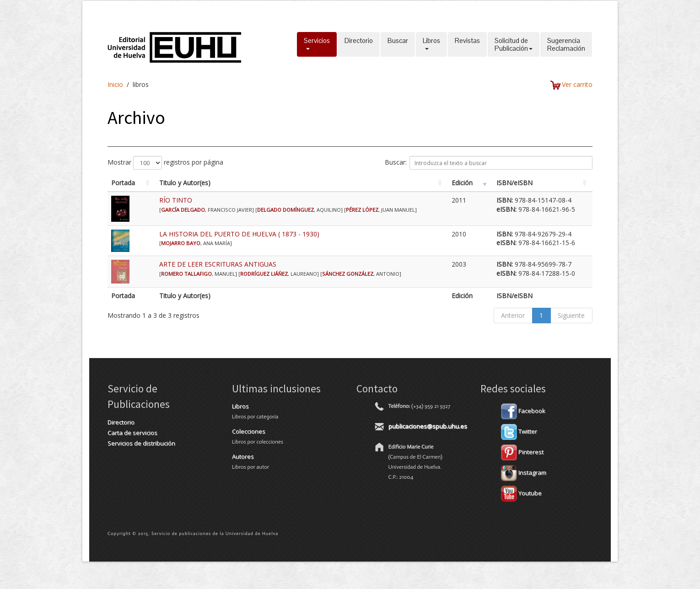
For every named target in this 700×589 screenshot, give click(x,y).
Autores (243, 456)
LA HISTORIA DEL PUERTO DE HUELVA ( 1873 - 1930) (239, 234)
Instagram (524, 472)
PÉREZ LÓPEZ (362, 210)
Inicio (115, 84)
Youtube (521, 493)
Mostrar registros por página (165, 163)
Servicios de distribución (141, 443)
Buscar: (489, 163)
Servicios (317, 44)
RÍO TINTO (176, 200)
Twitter (519, 431)
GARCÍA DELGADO (183, 210)
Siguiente (571, 315)
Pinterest (522, 452)
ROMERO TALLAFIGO (186, 274)
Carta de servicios (132, 433)
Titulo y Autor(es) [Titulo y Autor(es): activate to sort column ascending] (185, 183)
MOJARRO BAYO (181, 243)
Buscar (398, 44)
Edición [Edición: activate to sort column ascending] (462, 183)
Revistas (467, 44)
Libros (431, 44)
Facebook (523, 411)
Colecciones (249, 431)
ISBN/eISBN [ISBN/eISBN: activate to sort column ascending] (514, 183)
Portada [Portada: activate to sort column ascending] (123, 183)
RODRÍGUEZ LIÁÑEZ (264, 274)
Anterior (513, 315)
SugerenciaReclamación (566, 44)
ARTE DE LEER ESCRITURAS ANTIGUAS (218, 264)
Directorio (359, 44)
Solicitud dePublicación (514, 44)
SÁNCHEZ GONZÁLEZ (348, 274)
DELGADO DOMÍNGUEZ (285, 210)
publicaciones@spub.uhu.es (428, 426)
